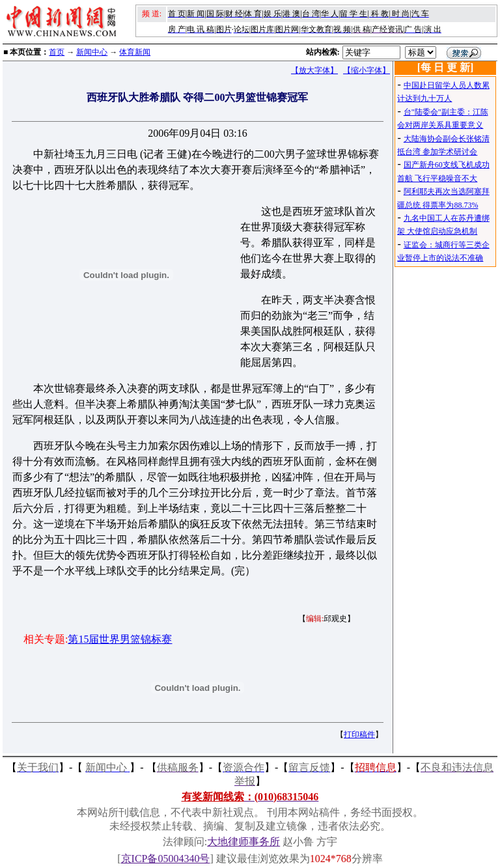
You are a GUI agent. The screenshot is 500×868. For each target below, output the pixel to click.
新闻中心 (92, 52)
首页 (57, 52)
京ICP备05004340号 (166, 859)
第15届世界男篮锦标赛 (120, 639)
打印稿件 (359, 735)
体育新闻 (135, 52)
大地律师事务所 (243, 842)
